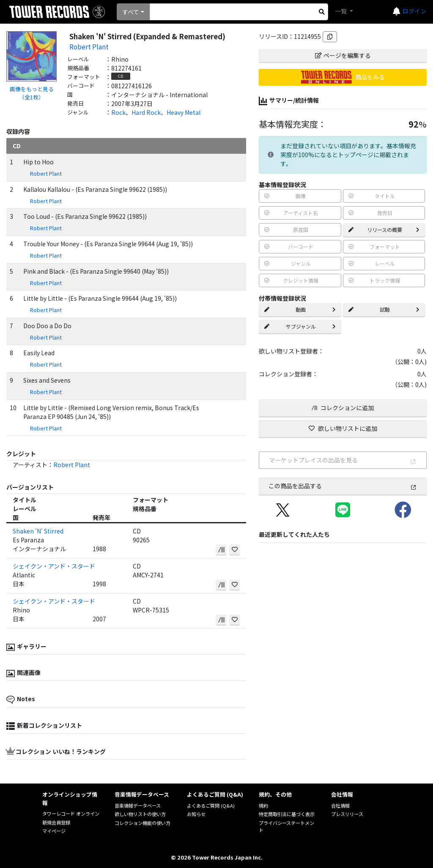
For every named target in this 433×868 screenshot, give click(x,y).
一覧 (341, 11)
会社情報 (340, 805)
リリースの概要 (384, 230)
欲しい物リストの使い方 (140, 814)
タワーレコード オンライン (71, 814)
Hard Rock (146, 112)
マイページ (54, 831)
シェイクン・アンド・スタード (54, 566)
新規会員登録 (56, 822)
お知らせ (196, 814)
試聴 (384, 309)
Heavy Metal (184, 112)
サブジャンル (300, 326)
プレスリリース (347, 814)
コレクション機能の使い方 (143, 823)
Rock (118, 112)
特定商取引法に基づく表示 (287, 814)
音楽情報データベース (138, 805)
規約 (263, 805)
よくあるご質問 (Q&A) (211, 805)
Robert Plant (89, 46)
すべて (131, 12)
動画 (300, 309)
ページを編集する (343, 55)
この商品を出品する (343, 486)
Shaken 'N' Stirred (38, 531)
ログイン (414, 11)
